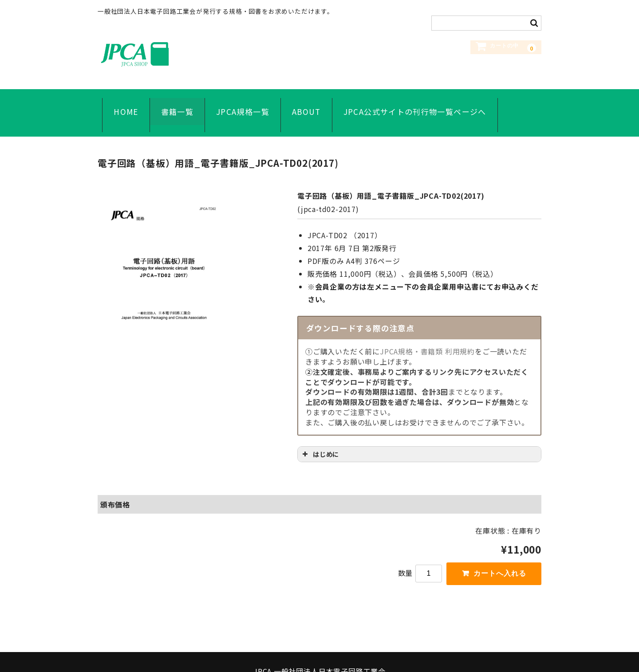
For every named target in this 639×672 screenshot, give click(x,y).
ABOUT (302, 103)
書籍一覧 (172, 103)
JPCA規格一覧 (238, 103)
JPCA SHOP (164, 54)
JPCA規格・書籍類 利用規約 (427, 330)
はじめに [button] (320, 433)
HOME (121, 103)
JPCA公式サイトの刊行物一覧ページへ (410, 103)
